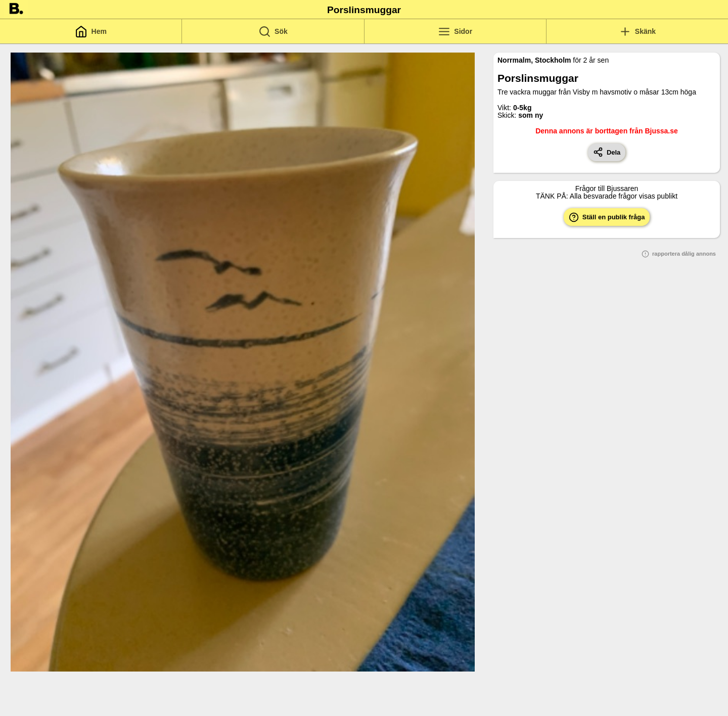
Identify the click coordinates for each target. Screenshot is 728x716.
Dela (607, 152)
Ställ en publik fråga (607, 217)
